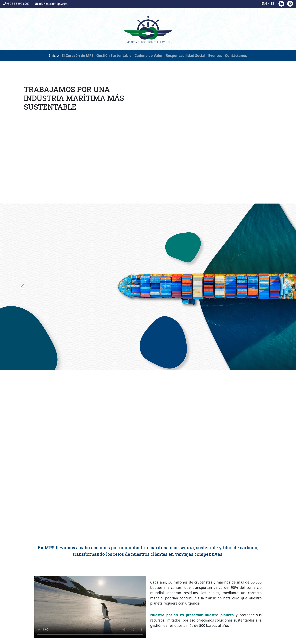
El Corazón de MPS (78, 55)
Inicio (54, 55)
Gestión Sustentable (114, 55)
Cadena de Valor (149, 55)
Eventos (215, 55)
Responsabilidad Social (186, 55)
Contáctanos (236, 55)
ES (273, 4)
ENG (264, 4)
